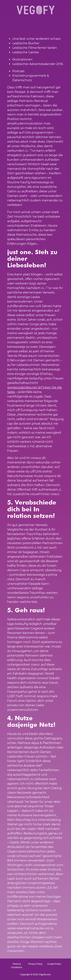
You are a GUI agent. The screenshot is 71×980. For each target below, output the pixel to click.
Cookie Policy (54, 964)
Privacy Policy (35, 964)
